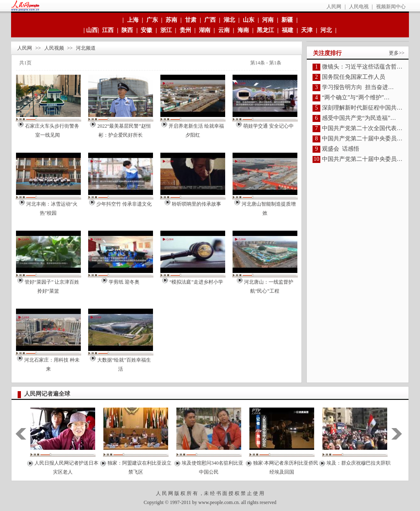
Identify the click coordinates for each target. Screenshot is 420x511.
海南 (243, 30)
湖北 (229, 20)
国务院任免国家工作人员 (354, 77)
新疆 (287, 20)
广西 (210, 20)
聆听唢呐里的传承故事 (196, 204)
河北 (326, 30)
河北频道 (86, 48)
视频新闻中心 (391, 7)
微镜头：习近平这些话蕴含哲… (362, 67)
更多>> (397, 53)
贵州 (185, 30)
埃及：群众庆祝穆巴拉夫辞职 (358, 463)
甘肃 (191, 20)
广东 (152, 20)
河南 (268, 20)
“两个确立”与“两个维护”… (356, 97)
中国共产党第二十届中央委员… (362, 139)
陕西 (127, 30)
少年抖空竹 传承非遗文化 (124, 204)
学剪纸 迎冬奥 (124, 282)
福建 (288, 30)
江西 (108, 30)
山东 (249, 20)
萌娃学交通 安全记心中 (268, 126)
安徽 (146, 30)
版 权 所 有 (186, 493)
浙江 (166, 30)
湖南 (205, 30)
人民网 (334, 7)
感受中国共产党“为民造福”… (359, 118)
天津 (307, 30)
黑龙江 (265, 30)
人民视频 (54, 48)
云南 (224, 30)
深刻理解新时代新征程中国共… (362, 108)
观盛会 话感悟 (341, 149)
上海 (133, 20)
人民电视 (359, 7)
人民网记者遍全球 (47, 394)
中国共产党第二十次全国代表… (362, 128)
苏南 (171, 20)
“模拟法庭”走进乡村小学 (196, 282)
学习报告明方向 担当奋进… (358, 87)
